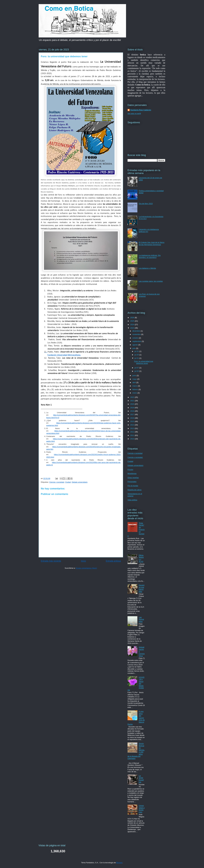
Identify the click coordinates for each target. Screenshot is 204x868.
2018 (133, 411)
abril (134, 382)
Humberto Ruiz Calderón (141, 110)
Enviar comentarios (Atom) (86, 568)
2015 (133, 421)
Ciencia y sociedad (57, 482)
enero (135, 393)
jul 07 (137, 368)
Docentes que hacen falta (142, 588)
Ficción (130, 470)
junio (135, 376)
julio (134, 348)
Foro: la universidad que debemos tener (144, 362)
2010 (133, 439)
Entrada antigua (113, 561)
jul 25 (137, 355)
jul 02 (137, 371)
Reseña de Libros (134, 490)
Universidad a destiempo (142, 809)
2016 (133, 418)
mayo (135, 379)
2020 (133, 404)
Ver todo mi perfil (134, 114)
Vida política (132, 500)
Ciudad (68, 482)
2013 (133, 428)
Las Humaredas (141, 619)
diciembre (137, 331)
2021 (133, 401)
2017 (133, 414)
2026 (133, 318)
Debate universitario (80, 482)
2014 (133, 425)
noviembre (137, 334)
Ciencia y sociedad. (135, 457)
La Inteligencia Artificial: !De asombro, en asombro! (150, 256)
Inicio (83, 561)
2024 (133, 325)
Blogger (119, 863)
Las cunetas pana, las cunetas (151, 281)
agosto (135, 345)
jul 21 (137, 358)
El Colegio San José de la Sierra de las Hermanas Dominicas (151, 243)
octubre (136, 338)
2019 (133, 408)
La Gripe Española (141, 779)
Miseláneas (132, 473)
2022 (133, 397)
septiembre (137, 341)
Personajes (132, 482)
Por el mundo (133, 486)
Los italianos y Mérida (147, 268)
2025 (133, 321)
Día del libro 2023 (146, 204)
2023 (133, 328)
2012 (133, 432)
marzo (135, 386)
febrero (136, 389)
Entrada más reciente (51, 561)
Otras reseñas (133, 478)
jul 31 (137, 351)
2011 (133, 435)
